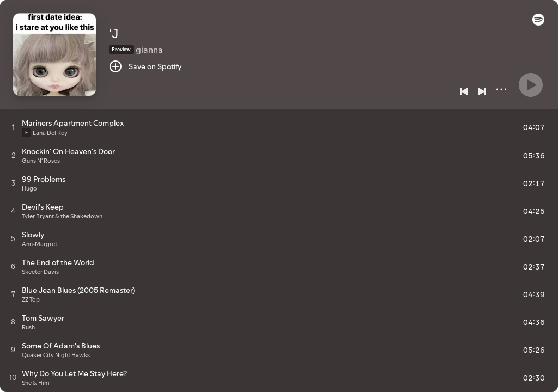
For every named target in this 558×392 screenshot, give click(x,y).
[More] (501, 89)
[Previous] (464, 91)
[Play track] (13, 127)
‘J (114, 33)
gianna (149, 50)
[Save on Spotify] (145, 66)
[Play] (531, 85)
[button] (538, 23)
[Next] (482, 91)
